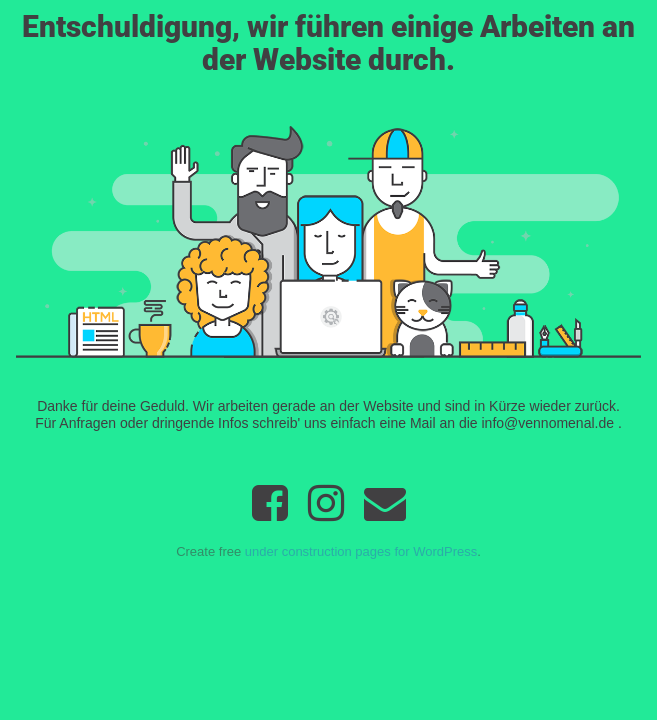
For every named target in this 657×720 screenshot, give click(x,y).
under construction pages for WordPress (361, 551)
